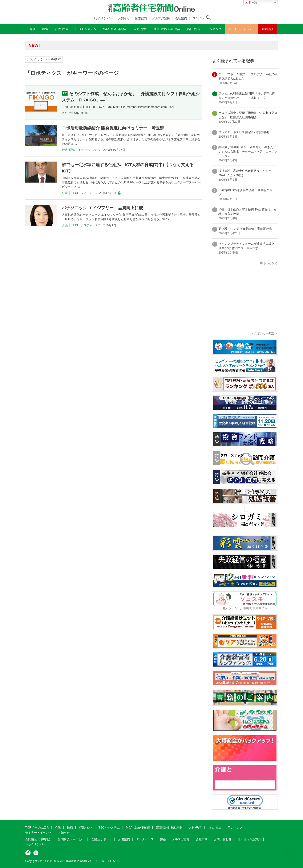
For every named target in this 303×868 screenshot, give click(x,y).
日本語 (251, 3)
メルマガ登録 (161, 18)
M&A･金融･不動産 (138, 827)
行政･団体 (68, 150)
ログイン (198, 18)
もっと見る (270, 263)
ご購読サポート (102, 839)
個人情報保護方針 (249, 839)
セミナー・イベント (39, 832)
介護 (65, 193)
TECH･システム (89, 150)
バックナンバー (102, 18)
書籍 (163, 839)
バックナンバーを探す (44, 59)
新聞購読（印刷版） (39, 839)
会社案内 (181, 18)
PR (64, 113)
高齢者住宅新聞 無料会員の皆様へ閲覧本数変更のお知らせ (86, 45)
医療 (70, 827)
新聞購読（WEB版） (72, 839)
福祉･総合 (215, 827)
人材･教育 (195, 827)
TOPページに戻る (37, 827)
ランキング (235, 827)
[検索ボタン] (208, 18)
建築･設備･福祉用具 (169, 827)
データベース (145, 839)
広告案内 (141, 18)
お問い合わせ (223, 839)
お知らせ (124, 18)
